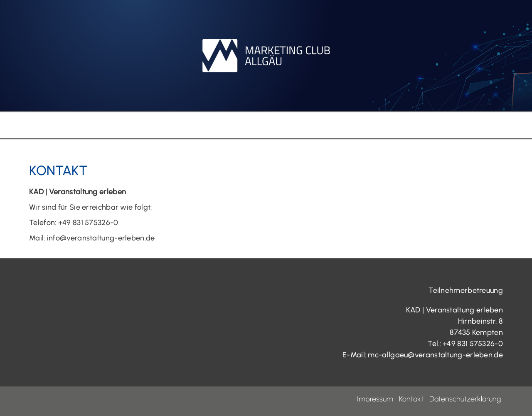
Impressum (375, 399)
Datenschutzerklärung (465, 399)
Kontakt (411, 399)
